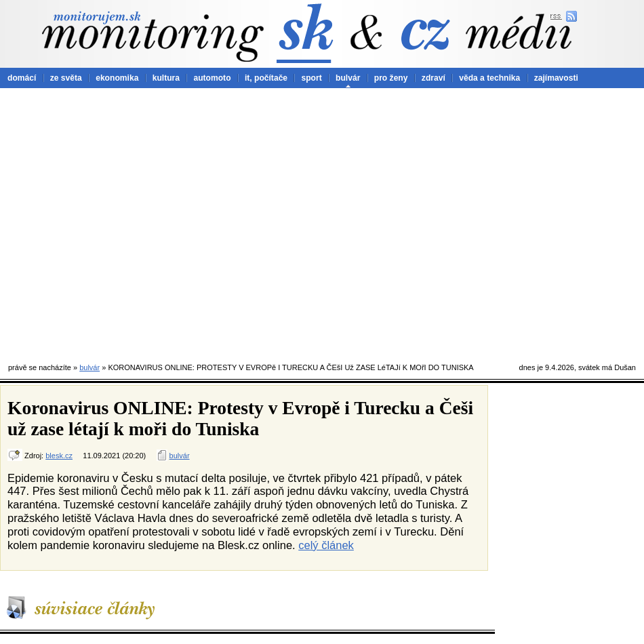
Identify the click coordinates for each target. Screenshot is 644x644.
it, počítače (266, 78)
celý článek (326, 545)
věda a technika (489, 78)
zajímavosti (556, 78)
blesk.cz (59, 456)
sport (311, 78)
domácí (22, 78)
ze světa (66, 78)
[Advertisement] (127, 222)
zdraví (434, 78)
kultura (166, 78)
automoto (212, 78)
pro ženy (391, 78)
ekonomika (117, 78)
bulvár (348, 78)
